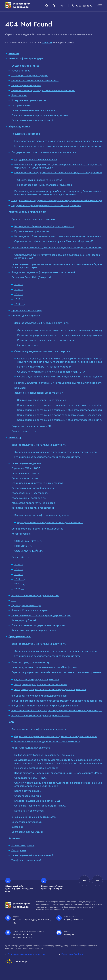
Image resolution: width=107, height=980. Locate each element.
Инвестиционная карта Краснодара (33, 488)
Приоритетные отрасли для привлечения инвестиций (43, 91)
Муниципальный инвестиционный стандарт (37, 483)
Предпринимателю (20, 636)
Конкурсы (20, 388)
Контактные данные (23, 845)
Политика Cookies (72, 954)
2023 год (20, 299)
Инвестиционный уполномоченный (32, 120)
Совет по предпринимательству (30, 662)
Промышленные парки (25, 478)
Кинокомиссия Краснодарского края (34, 630)
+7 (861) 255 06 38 (22, 934)
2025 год (20, 290)
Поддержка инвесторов (26, 134)
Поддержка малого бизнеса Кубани (36, 160)
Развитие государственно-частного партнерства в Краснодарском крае (60, 335)
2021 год (19, 584)
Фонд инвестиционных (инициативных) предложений (43, 272)
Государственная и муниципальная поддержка (40, 115)
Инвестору (15, 437)
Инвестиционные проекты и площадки (34, 110)
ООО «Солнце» (23, 546)
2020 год (20, 589)
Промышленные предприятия (32, 231)
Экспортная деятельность (27, 822)
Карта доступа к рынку (28, 791)
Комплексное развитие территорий (33, 508)
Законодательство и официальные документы (42, 323)
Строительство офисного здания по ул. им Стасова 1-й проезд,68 (54, 241)
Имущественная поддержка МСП (31, 426)
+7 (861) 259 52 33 (22, 938)
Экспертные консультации (27, 832)
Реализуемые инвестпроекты (29, 498)
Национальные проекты (25, 473)
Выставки (17, 827)
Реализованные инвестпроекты (30, 493)
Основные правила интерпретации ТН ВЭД (40, 806)
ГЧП (14, 601)
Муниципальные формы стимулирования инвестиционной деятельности (58, 146)
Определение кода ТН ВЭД (30, 778)
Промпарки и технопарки (27, 311)
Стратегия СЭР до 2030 (26, 468)
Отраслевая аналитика (28, 796)
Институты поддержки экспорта (31, 748)
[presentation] (84, 881)
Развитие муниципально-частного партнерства (46, 340)
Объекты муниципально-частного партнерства (42, 351)
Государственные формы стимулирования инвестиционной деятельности (58, 141)
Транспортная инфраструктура (30, 76)
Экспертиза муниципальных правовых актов (41, 684)
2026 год (20, 285)
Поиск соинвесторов (24, 431)
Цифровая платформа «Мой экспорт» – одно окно (44, 755)
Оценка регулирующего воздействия (37, 680)
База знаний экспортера (29, 811)
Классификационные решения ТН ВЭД (37, 801)
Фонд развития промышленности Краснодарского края (45, 706)
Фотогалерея (19, 95)
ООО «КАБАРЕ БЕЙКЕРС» (30, 551)
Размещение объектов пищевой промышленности (44, 226)
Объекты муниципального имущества (40, 180)
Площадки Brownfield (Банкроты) (31, 277)
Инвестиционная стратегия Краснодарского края (41, 615)
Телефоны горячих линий (26, 860)
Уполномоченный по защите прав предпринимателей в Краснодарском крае (57, 711)
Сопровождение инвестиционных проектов (37, 529)
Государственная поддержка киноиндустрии (38, 625)
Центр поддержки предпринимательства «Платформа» (44, 667)
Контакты (14, 838)
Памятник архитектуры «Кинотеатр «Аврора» (44, 367)
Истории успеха (21, 105)
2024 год (20, 294)
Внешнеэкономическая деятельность (34, 817)
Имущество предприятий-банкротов (33, 503)
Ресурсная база (21, 71)
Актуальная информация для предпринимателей (40, 716)
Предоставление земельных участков (34, 219)
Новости (14, 53)
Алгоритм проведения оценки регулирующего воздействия (50, 690)
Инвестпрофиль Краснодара (26, 58)
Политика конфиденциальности (27, 954)
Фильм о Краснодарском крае (29, 610)
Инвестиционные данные (26, 85)
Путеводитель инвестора (26, 605)
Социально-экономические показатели (35, 81)
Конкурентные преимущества (29, 100)
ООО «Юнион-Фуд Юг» (28, 541)
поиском (47, 43)
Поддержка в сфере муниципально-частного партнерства (46, 206)
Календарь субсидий (24, 620)
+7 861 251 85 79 (82, 6)
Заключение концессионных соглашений (39, 393)
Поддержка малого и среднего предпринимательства (44, 152)
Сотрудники (19, 850)
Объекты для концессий (26, 316)
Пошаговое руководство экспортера (36, 768)
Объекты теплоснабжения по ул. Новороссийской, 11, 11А (51, 372)
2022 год (20, 304)
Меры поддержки (19, 126)
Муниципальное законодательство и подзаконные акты (47, 457)
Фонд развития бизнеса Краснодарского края (39, 696)
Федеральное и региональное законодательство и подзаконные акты (56, 452)
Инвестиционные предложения (27, 212)
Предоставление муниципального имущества (45, 185)
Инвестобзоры (20, 557)
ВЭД (11, 722)
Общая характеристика (25, 66)
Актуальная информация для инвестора (35, 596)
